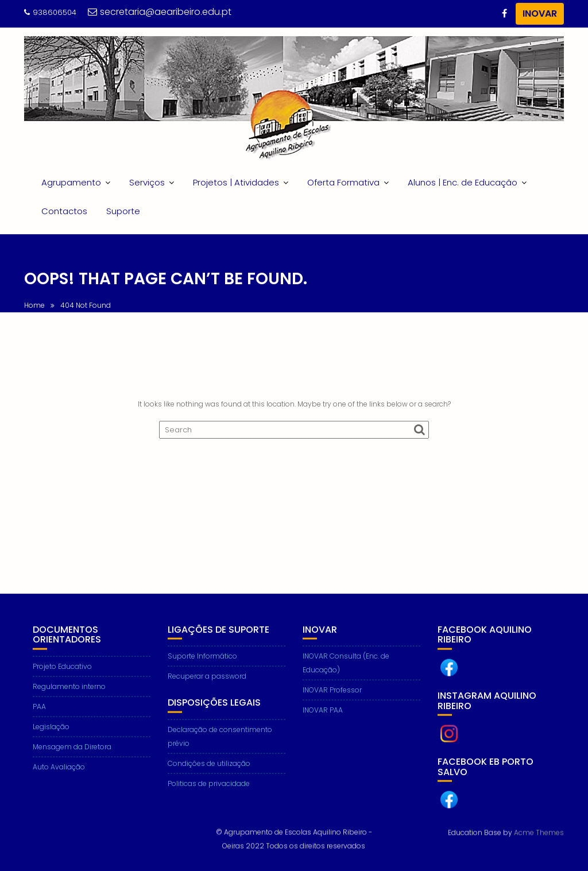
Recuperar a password (207, 689)
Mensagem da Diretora (72, 759)
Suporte (123, 211)
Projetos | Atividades (236, 182)
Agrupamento (71, 182)
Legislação (51, 739)
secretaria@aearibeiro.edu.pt (160, 12)
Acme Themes (539, 831)
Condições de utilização (209, 775)
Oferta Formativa (343, 182)
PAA (39, 719)
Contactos (64, 211)
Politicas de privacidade (209, 795)
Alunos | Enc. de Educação (463, 182)
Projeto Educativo (62, 678)
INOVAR (540, 13)
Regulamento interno (69, 698)
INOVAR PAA (323, 723)
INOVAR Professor (332, 702)
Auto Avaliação (59, 779)
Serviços (147, 182)
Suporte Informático (202, 669)
